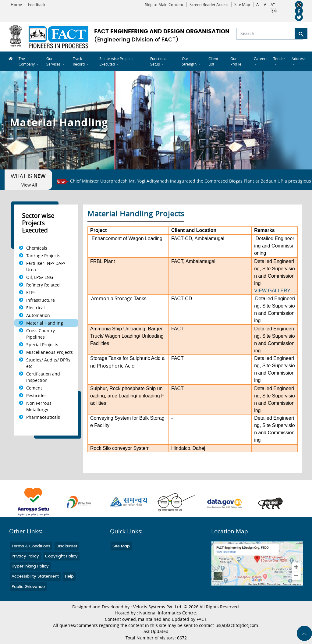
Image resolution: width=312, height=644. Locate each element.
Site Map (242, 5)
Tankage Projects (43, 256)
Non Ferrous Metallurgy (39, 406)
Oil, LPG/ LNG (40, 277)
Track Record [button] (79, 61)
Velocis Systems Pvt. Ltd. (158, 607)
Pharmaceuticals (43, 417)
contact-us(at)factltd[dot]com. (229, 625)
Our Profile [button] (236, 61)
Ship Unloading (129, 329)
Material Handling (45, 323)
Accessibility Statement (35, 576)
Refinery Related (43, 285)
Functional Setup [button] (159, 61)
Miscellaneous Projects (50, 352)
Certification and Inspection (43, 377)
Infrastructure (41, 300)
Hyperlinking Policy (30, 566)
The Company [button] (27, 61)
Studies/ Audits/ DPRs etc (48, 363)
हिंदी (274, 11)
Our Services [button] (54, 61)
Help (69, 576)
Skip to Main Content (164, 5)
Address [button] (299, 59)
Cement (34, 388)
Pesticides (36, 395)
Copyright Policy (61, 556)
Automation (38, 315)
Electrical (35, 308)
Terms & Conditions (31, 546)
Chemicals (37, 248)
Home (16, 5)
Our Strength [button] (190, 61)
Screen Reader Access (209, 5)
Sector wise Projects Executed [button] (116, 61)
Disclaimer (67, 546)
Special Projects (42, 345)
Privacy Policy (25, 556)
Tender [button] (279, 59)
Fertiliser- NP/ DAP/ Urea (46, 266)
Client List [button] (213, 61)
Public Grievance (28, 587)
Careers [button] (261, 59)
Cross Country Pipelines (41, 334)
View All (29, 185)
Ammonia (101, 329)
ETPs (31, 292)
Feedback (37, 5)
